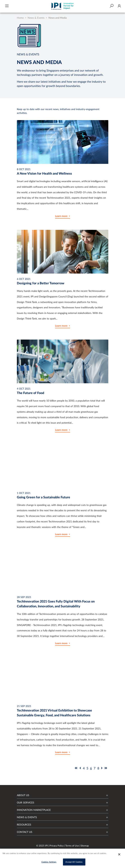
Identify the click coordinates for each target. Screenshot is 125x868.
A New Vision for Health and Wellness (44, 174)
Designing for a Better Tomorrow (41, 283)
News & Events (36, 18)
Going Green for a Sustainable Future (43, 497)
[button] (7, 6)
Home (20, 18)
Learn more (61, 216)
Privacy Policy (57, 846)
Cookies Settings (49, 863)
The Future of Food (30, 393)
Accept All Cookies (74, 863)
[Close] (119, 855)
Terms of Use (72, 846)
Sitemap (85, 846)
